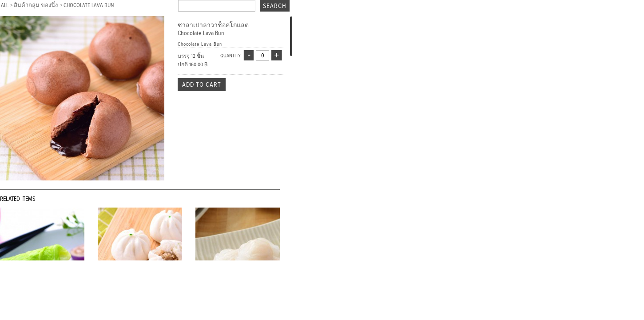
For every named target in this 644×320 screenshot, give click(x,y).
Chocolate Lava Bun (89, 5)
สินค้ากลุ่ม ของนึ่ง (36, 5)
